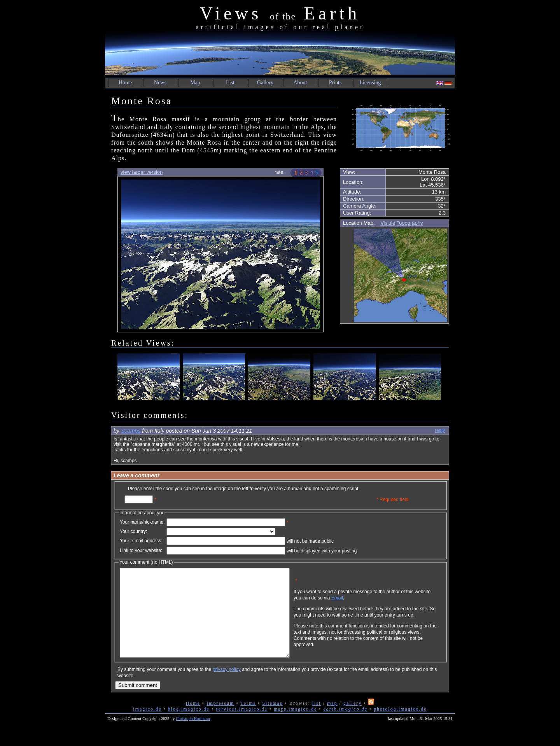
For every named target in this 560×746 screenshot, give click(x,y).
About (300, 83)
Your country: (133, 531)
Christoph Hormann (193, 736)
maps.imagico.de (295, 727)
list (317, 721)
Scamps (131, 431)
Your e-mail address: (141, 541)
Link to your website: (141, 550)
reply (440, 430)
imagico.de (147, 727)
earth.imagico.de (345, 727)
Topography (410, 223)
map (332, 721)
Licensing (370, 83)
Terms (248, 721)
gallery (353, 721)
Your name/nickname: (142, 522)
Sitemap (272, 721)
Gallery (265, 83)
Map (195, 83)
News (160, 83)
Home (125, 83)
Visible (388, 223)
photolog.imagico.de (400, 727)
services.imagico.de (242, 727)
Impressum (220, 721)
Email (374, 604)
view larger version (142, 172)
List (230, 83)
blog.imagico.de (189, 727)
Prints (335, 83)
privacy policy (227, 687)
